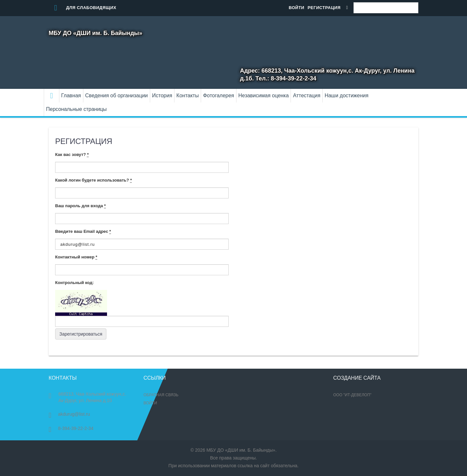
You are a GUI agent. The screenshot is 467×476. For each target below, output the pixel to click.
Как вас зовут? (72, 155)
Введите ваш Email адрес (83, 232)
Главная (71, 95)
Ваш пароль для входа (80, 206)
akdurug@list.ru (69, 414)
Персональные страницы (76, 109)
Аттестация (307, 95)
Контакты (188, 95)
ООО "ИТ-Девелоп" (353, 395)
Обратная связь (161, 395)
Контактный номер (76, 257)
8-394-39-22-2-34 (71, 428)
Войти (296, 8)
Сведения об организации (117, 95)
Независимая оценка (264, 95)
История (162, 95)
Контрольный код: (74, 283)
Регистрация (324, 8)
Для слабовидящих (83, 8)
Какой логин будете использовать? (93, 180)
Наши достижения (347, 95)
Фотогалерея (219, 95)
